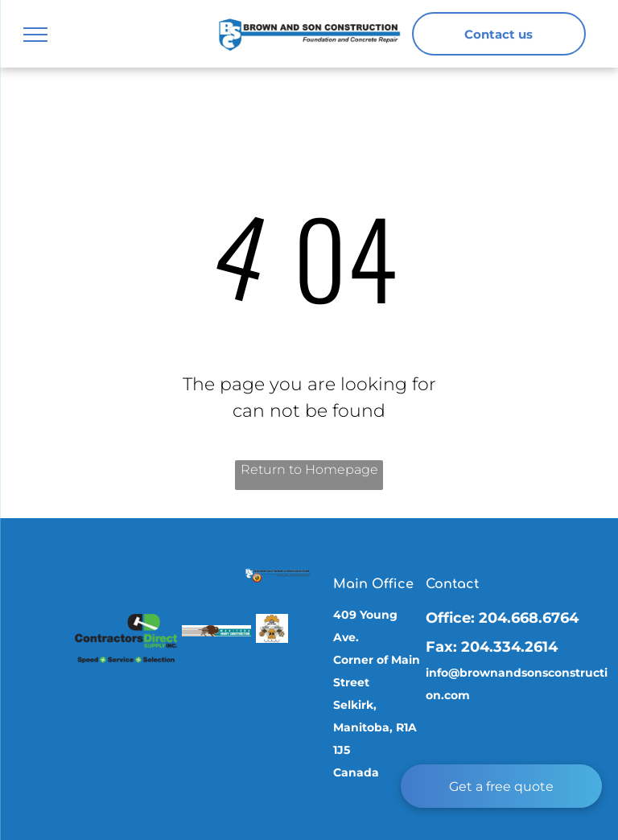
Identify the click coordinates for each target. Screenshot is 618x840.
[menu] (35, 35)
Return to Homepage (309, 469)
